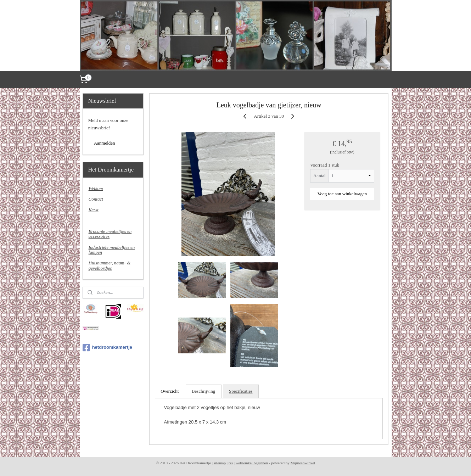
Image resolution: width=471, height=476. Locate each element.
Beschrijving (203, 391)
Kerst (94, 210)
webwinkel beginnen (252, 463)
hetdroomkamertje (107, 348)
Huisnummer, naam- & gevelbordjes (110, 265)
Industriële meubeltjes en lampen (112, 250)
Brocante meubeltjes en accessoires (110, 234)
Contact (96, 199)
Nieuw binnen (101, 221)
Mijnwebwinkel (303, 463)
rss (231, 463)
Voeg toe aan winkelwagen (342, 194)
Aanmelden (105, 143)
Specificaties (241, 391)
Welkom (96, 188)
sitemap (220, 463)
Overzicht (170, 391)
